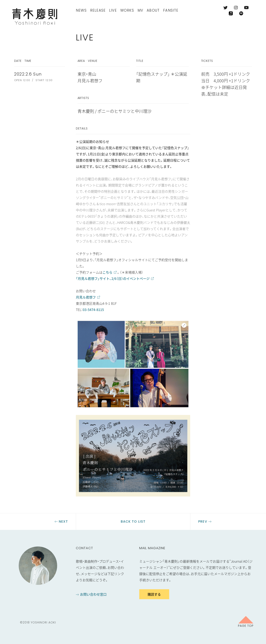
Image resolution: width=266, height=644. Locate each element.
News (81, 10)
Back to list (133, 521)
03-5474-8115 (93, 310)
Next (63, 521)
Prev (203, 521)
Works (127, 10)
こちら (107, 272)
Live (113, 10)
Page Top (246, 626)
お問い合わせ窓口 (93, 594)
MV (140, 10)
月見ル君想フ (86, 297)
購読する (154, 594)
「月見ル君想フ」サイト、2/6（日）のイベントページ (113, 278)
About (153, 10)
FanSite (171, 10)
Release (98, 10)
